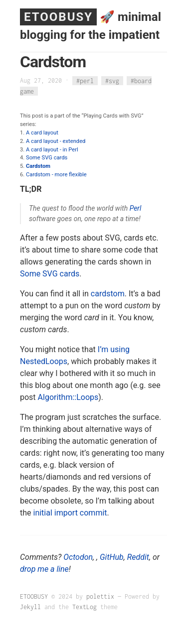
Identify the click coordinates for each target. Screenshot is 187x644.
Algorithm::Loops (68, 397)
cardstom (108, 294)
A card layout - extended (56, 141)
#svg (112, 80)
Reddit (138, 557)
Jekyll (30, 607)
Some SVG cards (47, 158)
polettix (100, 596)
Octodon (78, 557)
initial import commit (70, 513)
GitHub (112, 557)
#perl (85, 80)
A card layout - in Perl (52, 150)
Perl (136, 208)
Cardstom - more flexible (56, 175)
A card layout (42, 133)
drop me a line (44, 569)
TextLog (85, 607)
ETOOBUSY (58, 17)
